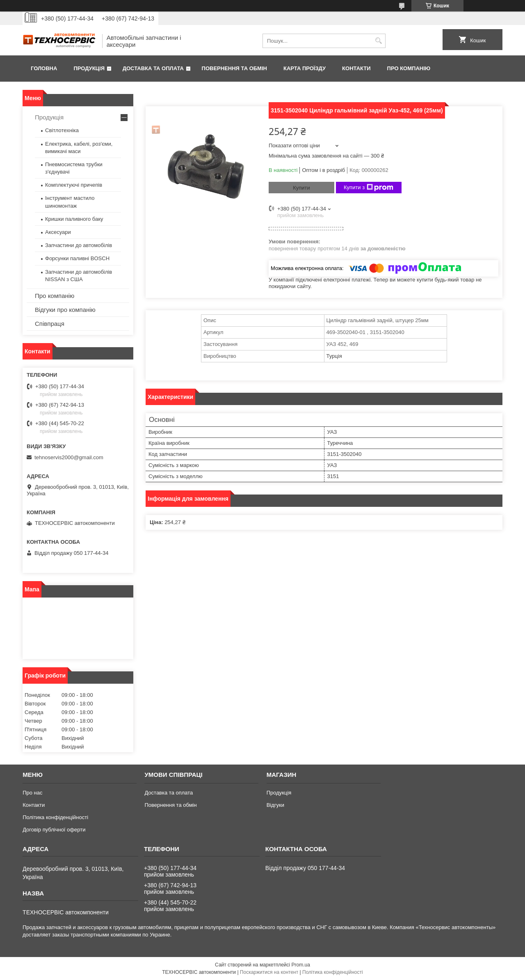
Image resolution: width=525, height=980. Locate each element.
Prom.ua (301, 965)
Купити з (369, 188)
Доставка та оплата (153, 68)
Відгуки (275, 805)
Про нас (32, 793)
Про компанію (409, 68)
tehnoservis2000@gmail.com (69, 457)
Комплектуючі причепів (74, 185)
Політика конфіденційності (55, 817)
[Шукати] (378, 41)
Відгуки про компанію (65, 310)
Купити (301, 188)
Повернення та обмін (234, 68)
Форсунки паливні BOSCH (77, 258)
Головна (44, 68)
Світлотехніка (62, 130)
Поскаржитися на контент (269, 972)
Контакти (356, 68)
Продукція (89, 68)
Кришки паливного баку (74, 219)
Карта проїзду (305, 68)
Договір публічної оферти (54, 830)
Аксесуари (58, 232)
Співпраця (50, 324)
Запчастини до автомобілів (79, 245)
